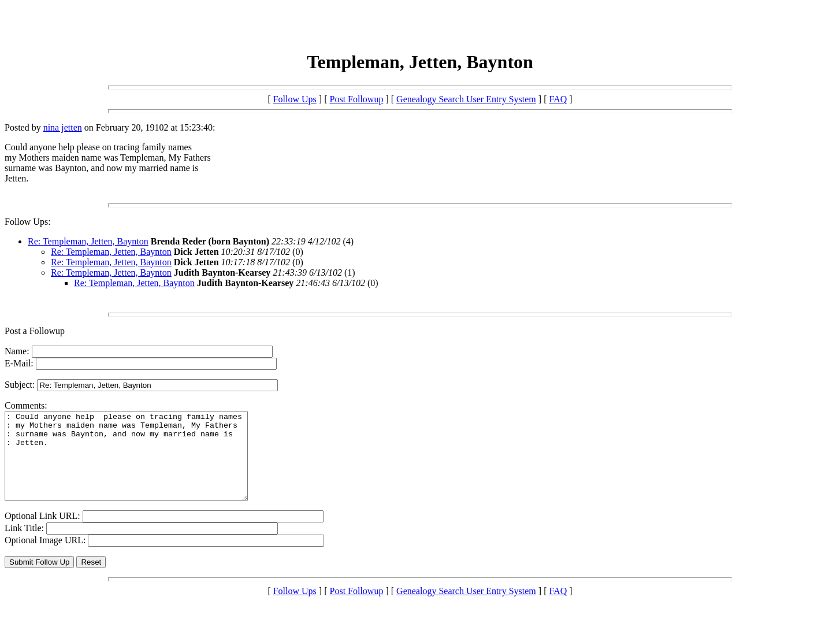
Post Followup (357, 99)
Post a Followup (35, 331)
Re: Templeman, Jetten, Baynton (88, 241)
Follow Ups (295, 99)
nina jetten (63, 127)
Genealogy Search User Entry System (466, 99)
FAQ (558, 99)
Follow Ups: (28, 222)
